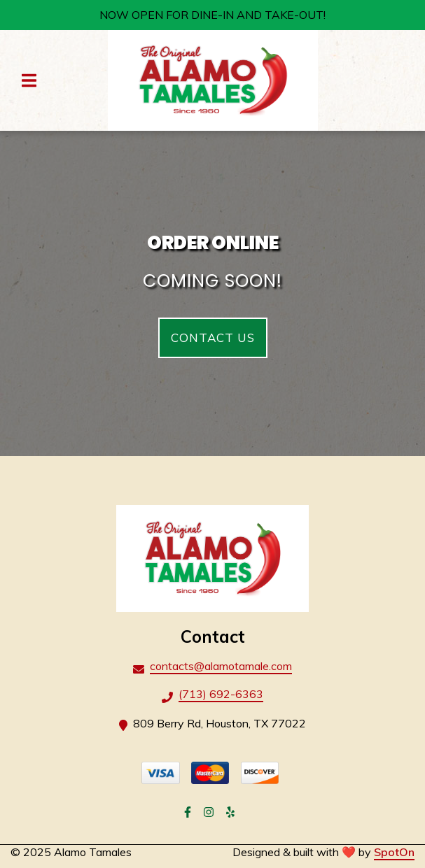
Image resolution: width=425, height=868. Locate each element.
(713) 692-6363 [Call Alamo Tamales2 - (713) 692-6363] (221, 694)
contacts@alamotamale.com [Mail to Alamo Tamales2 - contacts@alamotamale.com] (221, 666)
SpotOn (394, 852)
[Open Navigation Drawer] (29, 80)
